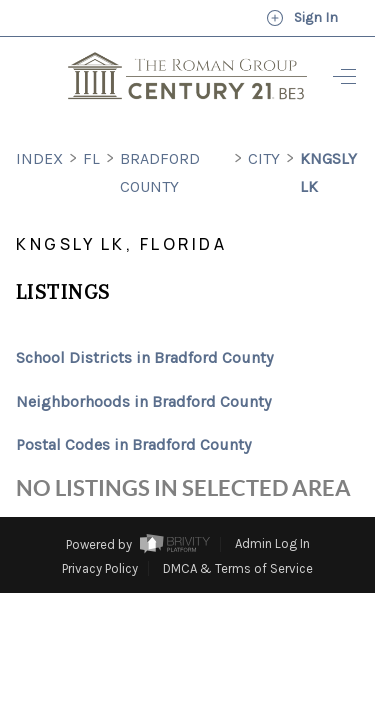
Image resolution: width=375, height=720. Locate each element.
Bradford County (160, 135)
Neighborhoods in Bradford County (143, 364)
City (264, 121)
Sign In (302, 18)
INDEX (39, 121)
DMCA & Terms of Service (238, 531)
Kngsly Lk (328, 135)
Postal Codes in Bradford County (133, 407)
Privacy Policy (100, 531)
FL (91, 121)
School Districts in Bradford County (144, 320)
